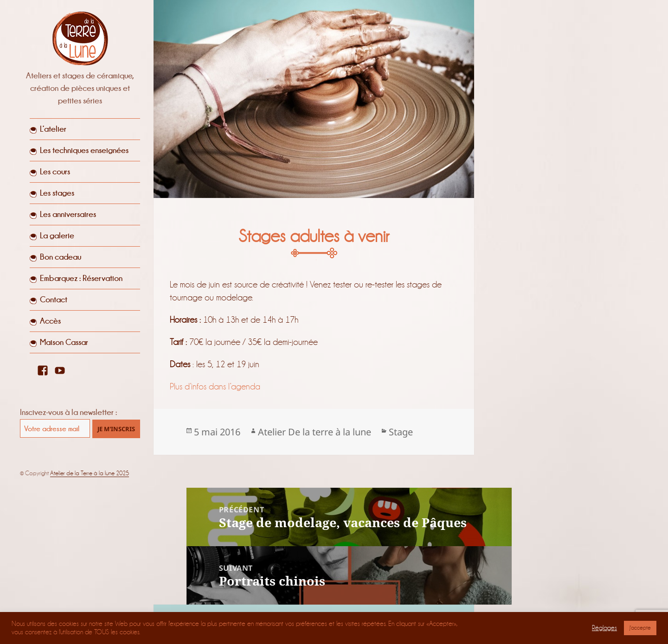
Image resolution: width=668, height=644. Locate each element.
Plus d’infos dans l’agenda (216, 386)
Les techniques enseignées (84, 150)
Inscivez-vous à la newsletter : (68, 412)
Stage (401, 432)
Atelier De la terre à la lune (315, 432)
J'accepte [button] (640, 628)
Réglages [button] (604, 628)
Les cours (55, 172)
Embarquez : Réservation (81, 278)
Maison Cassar (64, 342)
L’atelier (53, 129)
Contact (54, 300)
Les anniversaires (68, 214)
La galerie (57, 236)
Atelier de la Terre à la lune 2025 (90, 473)
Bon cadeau (61, 257)
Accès (50, 321)
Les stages (57, 193)
